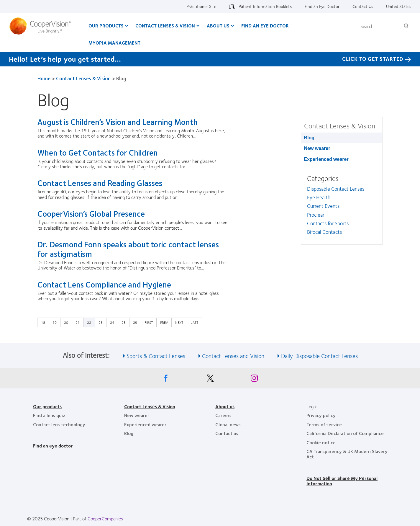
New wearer (317, 148)
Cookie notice (321, 442)
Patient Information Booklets (265, 6)
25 (125, 322)
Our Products (106, 26)
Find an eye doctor (53, 446)
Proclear (316, 215)
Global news (228, 424)
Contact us (227, 433)
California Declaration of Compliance (345, 433)
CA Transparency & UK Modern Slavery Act (347, 454)
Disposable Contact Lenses (336, 189)
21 (79, 322)
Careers (223, 415)
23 (102, 322)
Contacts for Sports (328, 223)
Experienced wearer (326, 159)
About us (225, 406)
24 (114, 322)
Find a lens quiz (49, 415)
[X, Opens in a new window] (210, 380)
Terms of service (324, 424)
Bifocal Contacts (324, 232)
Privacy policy (321, 415)
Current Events (323, 206)
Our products (47, 406)
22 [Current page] (89, 322)
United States (399, 6)
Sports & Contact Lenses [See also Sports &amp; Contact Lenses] (156, 356)
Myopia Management (114, 43)
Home (44, 78)
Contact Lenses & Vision (165, 26)
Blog (309, 138)
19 (56, 322)
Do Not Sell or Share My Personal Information (342, 481)
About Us (218, 26)
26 (137, 322)
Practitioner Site (201, 6)
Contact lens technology (59, 424)
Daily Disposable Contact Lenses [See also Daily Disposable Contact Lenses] (319, 356)
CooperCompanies (105, 518)
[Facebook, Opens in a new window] (166, 380)
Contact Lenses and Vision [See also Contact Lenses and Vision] (233, 356)
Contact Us (363, 6)
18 (45, 322)
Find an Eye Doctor (322, 6)
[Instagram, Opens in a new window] (254, 380)
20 (68, 322)
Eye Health (319, 197)
